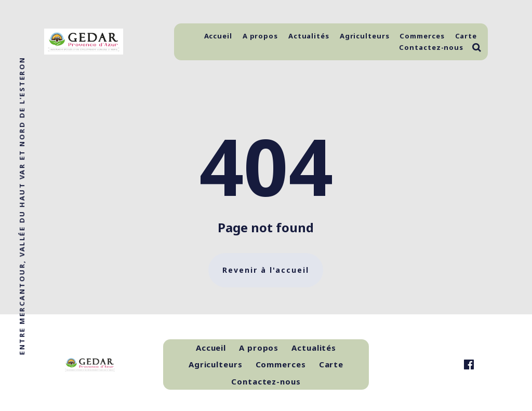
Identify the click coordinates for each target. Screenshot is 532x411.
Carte (466, 36)
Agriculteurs (365, 36)
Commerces (422, 36)
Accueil (218, 36)
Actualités (309, 36)
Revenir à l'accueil (266, 270)
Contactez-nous (431, 47)
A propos (260, 36)
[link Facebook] (469, 364)
